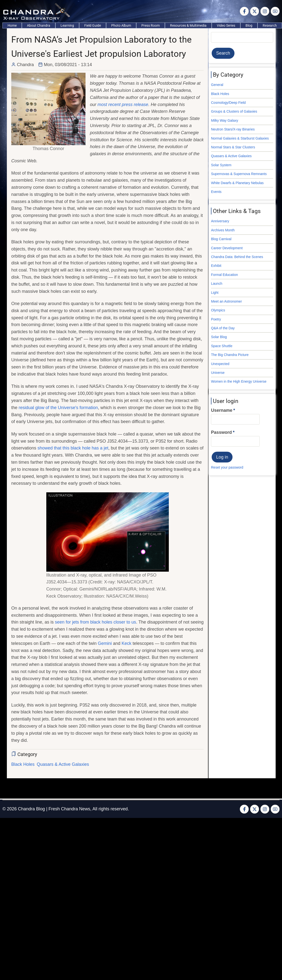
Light (215, 293)
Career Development (227, 248)
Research (270, 25)
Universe (218, 373)
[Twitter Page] (255, 11)
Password (221, 432)
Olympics (218, 310)
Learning (67, 25)
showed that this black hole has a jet (73, 448)
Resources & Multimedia (188, 25)
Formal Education (224, 275)
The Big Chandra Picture (230, 355)
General (217, 85)
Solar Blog (219, 337)
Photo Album (121, 25)
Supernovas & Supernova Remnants (239, 174)
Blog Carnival (221, 239)
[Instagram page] (265, 11)
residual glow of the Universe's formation (58, 408)
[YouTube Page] (275, 11)
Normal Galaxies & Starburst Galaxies (240, 138)
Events (216, 192)
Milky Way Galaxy (225, 120)
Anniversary (220, 221)
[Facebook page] (244, 11)
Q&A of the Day (223, 328)
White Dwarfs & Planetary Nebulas (237, 183)
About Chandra (39, 25)
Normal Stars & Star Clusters (233, 147)
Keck (126, 643)
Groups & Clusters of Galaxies (234, 111)
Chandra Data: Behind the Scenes (237, 257)
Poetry (216, 319)
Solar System (221, 165)
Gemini (105, 643)
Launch (217, 283)
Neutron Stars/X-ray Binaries (233, 129)
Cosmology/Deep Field (228, 103)
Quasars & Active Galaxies (63, 764)
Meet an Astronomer (226, 301)
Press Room (151, 25)
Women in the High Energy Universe (239, 381)
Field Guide (93, 25)
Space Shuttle (222, 346)
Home (12, 25)
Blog (249, 25)
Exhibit (216, 266)
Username (222, 410)
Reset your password (227, 467)
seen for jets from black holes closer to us (95, 622)
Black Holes (23, 764)
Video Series (226, 25)
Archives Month (223, 230)
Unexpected (220, 364)
